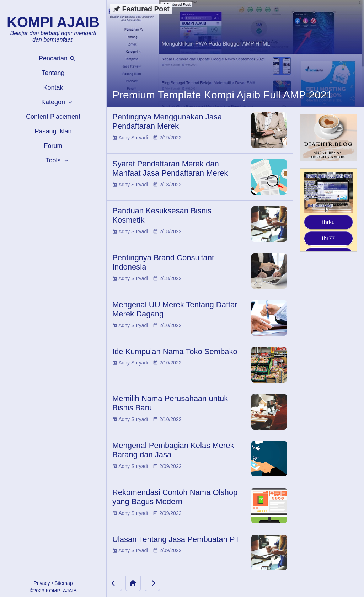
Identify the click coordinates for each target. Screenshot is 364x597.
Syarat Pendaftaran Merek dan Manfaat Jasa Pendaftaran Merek (170, 168)
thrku (328, 222)
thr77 (328, 238)
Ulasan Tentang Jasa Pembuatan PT (176, 539)
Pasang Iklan (53, 131)
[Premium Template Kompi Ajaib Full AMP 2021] (235, 53)
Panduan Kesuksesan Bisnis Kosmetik (162, 215)
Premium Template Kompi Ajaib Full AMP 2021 (222, 95)
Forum (53, 146)
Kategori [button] (58, 102)
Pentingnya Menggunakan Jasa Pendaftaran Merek (167, 121)
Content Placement (53, 117)
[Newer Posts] (114, 583)
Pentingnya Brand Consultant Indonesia (163, 262)
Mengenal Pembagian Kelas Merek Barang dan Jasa (173, 450)
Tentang (53, 73)
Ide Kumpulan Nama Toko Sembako (175, 351)
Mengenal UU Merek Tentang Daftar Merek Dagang (175, 309)
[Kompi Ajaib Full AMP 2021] (328, 193)
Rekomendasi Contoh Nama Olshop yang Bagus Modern (175, 497)
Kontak (53, 87)
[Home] (133, 583)
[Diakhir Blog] (328, 137)
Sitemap (63, 583)
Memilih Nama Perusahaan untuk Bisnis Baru (170, 403)
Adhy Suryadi (133, 138)
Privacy (42, 583)
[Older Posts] (152, 583)
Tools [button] (57, 161)
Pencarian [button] (58, 58)
